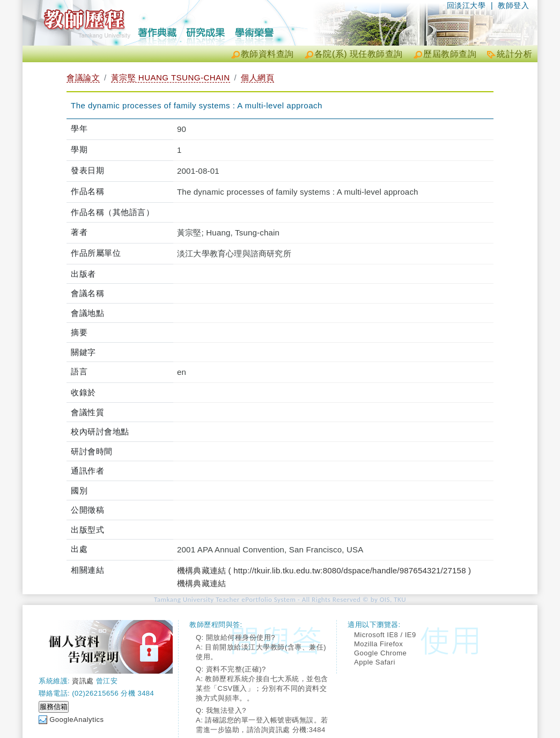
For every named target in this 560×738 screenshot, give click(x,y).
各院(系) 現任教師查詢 (359, 54)
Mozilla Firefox (378, 644)
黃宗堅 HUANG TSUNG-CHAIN (171, 78)
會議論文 (83, 78)
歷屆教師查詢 (450, 54)
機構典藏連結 (201, 583)
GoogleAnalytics (76, 719)
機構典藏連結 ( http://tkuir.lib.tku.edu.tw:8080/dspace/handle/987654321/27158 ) (324, 570)
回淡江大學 (466, 5)
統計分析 (514, 54)
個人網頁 (257, 78)
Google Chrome (380, 653)
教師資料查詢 (267, 54)
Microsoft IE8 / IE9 (385, 635)
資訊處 (83, 681)
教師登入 (513, 5)
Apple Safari (375, 662)
